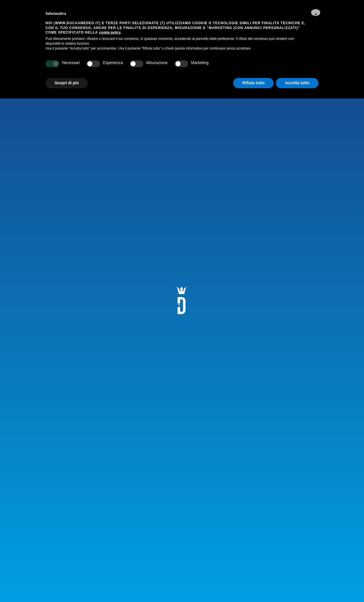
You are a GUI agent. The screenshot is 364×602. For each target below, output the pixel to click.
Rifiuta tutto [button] (254, 83)
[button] (316, 13)
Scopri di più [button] (67, 83)
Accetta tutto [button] (297, 83)
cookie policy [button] (110, 32)
